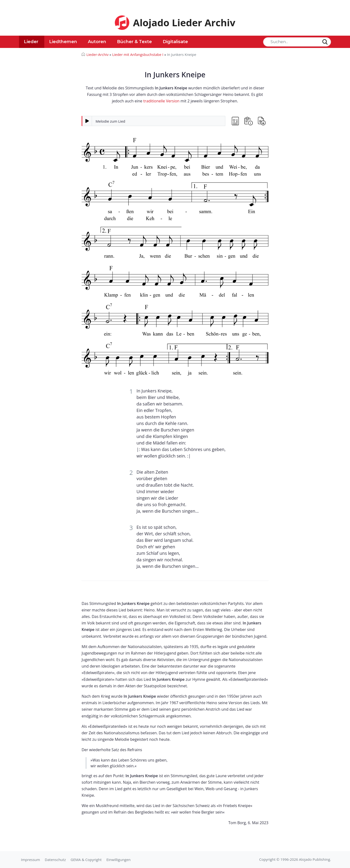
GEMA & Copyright (86, 860)
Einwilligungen (118, 860)
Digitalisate (175, 42)
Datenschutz (55, 860)
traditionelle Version (161, 101)
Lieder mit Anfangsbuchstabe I (138, 54)
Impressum (30, 860)
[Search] (297, 42)
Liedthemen (63, 42)
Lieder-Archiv (97, 54)
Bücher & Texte (134, 42)
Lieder (31, 42)
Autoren (97, 42)
